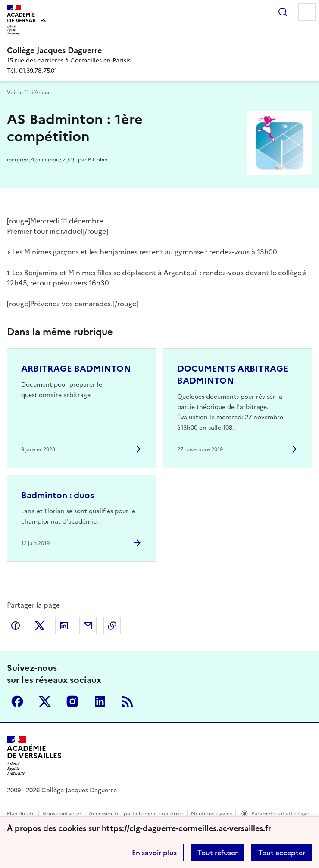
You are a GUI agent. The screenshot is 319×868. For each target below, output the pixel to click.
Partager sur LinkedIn (64, 626)
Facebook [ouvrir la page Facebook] (17, 701)
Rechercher (283, 12)
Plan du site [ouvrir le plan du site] (21, 814)
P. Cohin (98, 160)
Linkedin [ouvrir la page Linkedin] (100, 701)
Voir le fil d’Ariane (29, 93)
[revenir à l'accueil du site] (159, 50)
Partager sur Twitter (40, 626)
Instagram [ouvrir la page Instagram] (72, 701)
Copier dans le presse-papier (112, 626)
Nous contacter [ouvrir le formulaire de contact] (62, 814)
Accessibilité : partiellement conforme (136, 814)
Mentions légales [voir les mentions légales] (211, 814)
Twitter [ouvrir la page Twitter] (45, 701)
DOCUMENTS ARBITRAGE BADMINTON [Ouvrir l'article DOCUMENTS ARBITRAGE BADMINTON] (233, 375)
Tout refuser (217, 852)
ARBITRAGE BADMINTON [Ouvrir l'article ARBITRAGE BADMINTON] (76, 369)
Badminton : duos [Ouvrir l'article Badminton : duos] (58, 495)
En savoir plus (154, 852)
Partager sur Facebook (16, 626)
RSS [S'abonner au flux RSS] (128, 701)
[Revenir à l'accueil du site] (34, 755)
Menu (307, 12)
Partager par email (88, 626)
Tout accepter (282, 852)
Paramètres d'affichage (280, 814)
